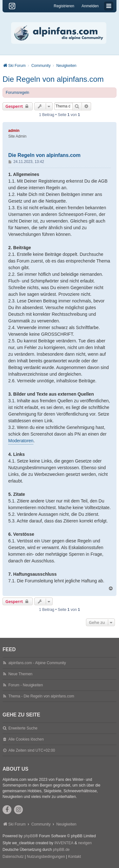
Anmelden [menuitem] (90, 6)
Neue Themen (20, 674)
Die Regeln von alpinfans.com (53, 79)
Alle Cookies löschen (26, 739)
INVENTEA (64, 843)
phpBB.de (61, 850)
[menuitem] (13, 857)
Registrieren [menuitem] (64, 6)
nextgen (85, 843)
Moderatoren (21, 441)
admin (14, 131)
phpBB (30, 836)
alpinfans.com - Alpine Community (37, 663)
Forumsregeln (17, 93)
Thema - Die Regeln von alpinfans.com (41, 696)
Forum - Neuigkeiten (26, 685)
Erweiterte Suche (23, 728)
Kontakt (74, 857)
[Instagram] (12, 6)
